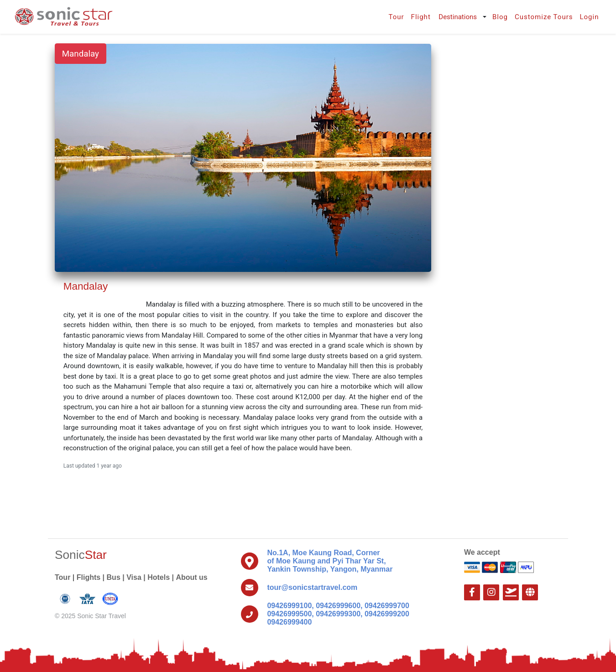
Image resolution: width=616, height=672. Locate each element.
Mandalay (81, 54)
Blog (500, 17)
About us (191, 577)
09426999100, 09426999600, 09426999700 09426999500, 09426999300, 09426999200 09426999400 (338, 614)
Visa (134, 577)
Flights (89, 577)
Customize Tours (544, 17)
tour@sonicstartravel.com (312, 587)
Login (589, 17)
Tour (396, 17)
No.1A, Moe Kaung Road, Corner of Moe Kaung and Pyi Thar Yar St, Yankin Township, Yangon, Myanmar (330, 561)
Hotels (159, 577)
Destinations (458, 17)
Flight (421, 17)
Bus (114, 577)
